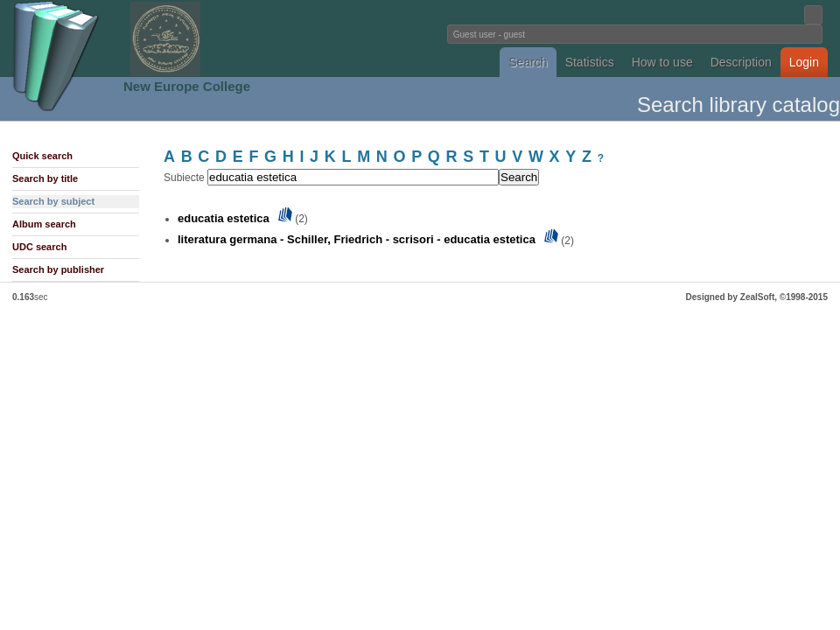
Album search (44, 224)
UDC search (39, 247)
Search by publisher (58, 269)
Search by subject (53, 201)
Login (804, 62)
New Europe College (187, 86)
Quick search (42, 156)
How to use (662, 62)
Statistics (590, 62)
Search (528, 62)
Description (741, 62)
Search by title (45, 178)
